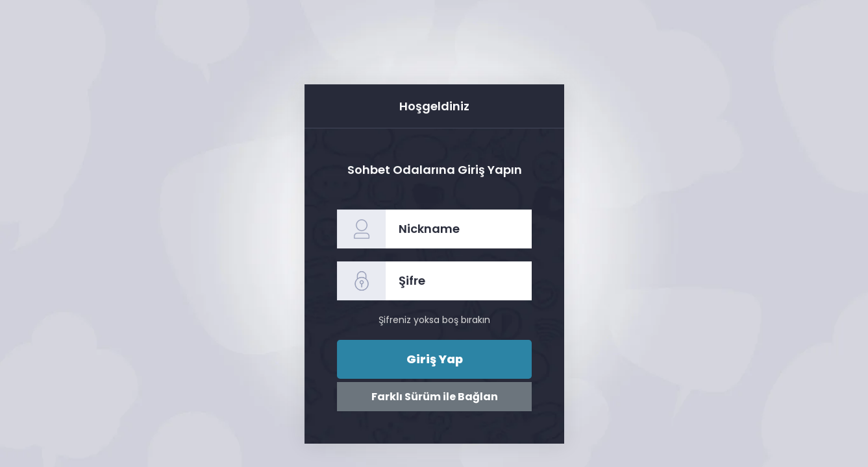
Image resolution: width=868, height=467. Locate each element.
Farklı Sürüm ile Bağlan (434, 397)
